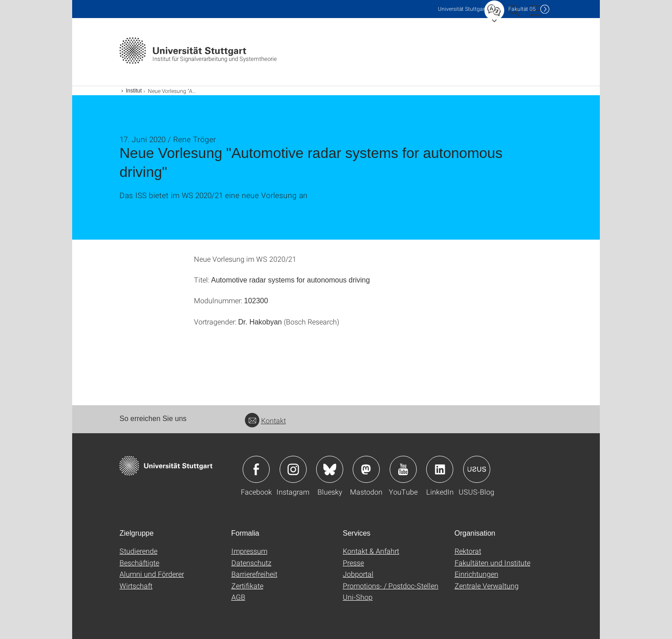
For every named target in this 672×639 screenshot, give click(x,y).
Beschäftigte (139, 563)
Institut (134, 91)
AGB (238, 597)
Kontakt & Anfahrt (371, 551)
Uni (462, 9)
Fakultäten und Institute (492, 563)
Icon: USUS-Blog (477, 469)
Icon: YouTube (403, 469)
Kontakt (265, 420)
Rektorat (468, 551)
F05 (522, 9)
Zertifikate (247, 586)
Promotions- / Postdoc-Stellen (391, 586)
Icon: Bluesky (330, 469)
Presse (353, 563)
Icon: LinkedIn (440, 469)
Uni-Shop (358, 597)
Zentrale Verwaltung (487, 586)
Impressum (249, 551)
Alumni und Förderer (152, 574)
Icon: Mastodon (366, 469)
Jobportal (358, 574)
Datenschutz (251, 563)
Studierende (138, 551)
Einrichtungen (476, 574)
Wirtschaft (136, 586)
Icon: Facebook (256, 469)
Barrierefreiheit (254, 574)
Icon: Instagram (293, 469)
